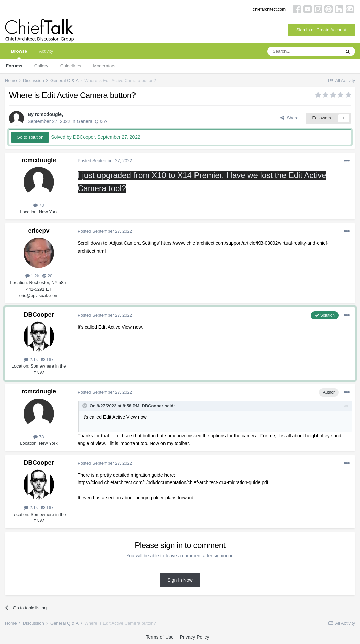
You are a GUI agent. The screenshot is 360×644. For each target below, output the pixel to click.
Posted (105, 161)
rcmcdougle (48, 114)
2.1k (31, 360)
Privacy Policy (194, 637)
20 (47, 276)
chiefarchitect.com (269, 9)
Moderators (104, 66)
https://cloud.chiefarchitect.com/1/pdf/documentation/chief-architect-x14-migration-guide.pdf (173, 482)
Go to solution (30, 137)
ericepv (39, 231)
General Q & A (92, 121)
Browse (19, 54)
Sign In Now (180, 580)
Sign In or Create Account (321, 30)
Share (289, 118)
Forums (14, 66)
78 (39, 205)
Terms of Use (159, 637)
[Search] (304, 51)
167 (47, 360)
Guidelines (71, 66)
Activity (46, 51)
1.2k (32, 276)
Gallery (41, 66)
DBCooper (39, 315)
